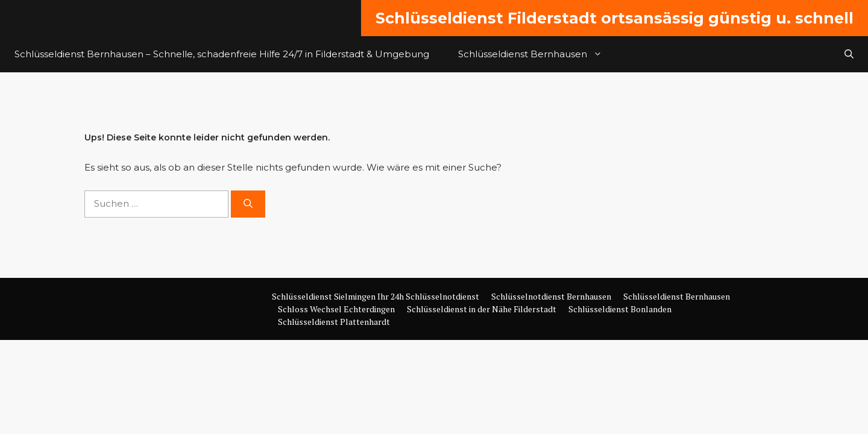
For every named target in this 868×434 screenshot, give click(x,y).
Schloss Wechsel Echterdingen (336, 309)
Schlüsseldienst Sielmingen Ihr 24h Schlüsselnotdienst (376, 296)
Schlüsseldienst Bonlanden (620, 309)
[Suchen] (248, 204)
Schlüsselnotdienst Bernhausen (551, 296)
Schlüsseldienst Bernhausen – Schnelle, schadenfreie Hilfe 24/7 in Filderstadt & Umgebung (222, 54)
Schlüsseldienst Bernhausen (537, 54)
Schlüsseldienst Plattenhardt (334, 322)
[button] (849, 54)
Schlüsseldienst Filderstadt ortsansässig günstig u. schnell (615, 18)
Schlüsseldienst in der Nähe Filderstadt (482, 309)
